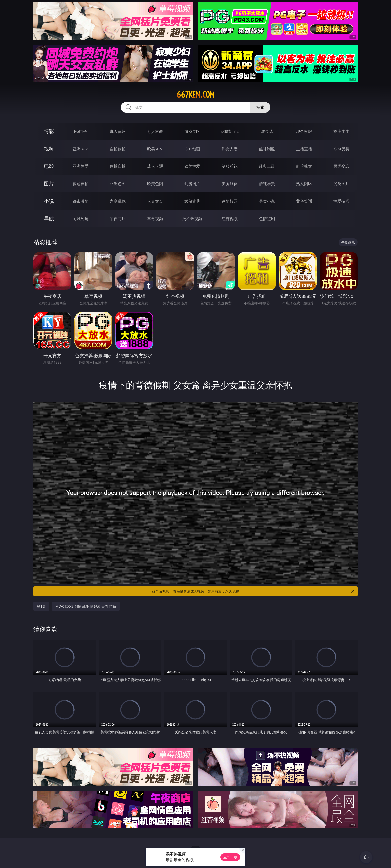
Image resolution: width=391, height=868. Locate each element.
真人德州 (118, 131)
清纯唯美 (267, 184)
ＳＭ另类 (341, 149)
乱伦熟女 (304, 166)
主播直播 (304, 149)
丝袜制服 (267, 149)
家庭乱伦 (118, 201)
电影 (49, 166)
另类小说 (267, 201)
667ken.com (196, 95)
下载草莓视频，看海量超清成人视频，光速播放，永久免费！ (252, 591)
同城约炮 (81, 219)
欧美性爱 (192, 166)
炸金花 (267, 131)
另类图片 (341, 184)
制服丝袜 (230, 166)
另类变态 (341, 166)
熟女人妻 (230, 149)
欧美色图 (155, 184)
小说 (49, 201)
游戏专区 (192, 131)
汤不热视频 (192, 219)
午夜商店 (118, 219)
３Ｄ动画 (192, 149)
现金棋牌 (304, 131)
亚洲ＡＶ (81, 149)
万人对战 (155, 131)
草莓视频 (155, 219)
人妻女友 (155, 201)
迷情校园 (230, 201)
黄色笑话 (304, 201)
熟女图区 (304, 184)
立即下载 (230, 857)
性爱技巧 (341, 201)
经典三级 (267, 166)
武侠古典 (192, 201)
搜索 (260, 107)
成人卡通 (155, 166)
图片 (49, 184)
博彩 (49, 131)
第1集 (41, 606)
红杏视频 (230, 219)
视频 (49, 149)
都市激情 (81, 201)
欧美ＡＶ (155, 149)
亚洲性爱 (81, 166)
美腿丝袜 (230, 184)
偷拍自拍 (118, 166)
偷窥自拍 (81, 184)
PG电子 (80, 131)
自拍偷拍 (118, 149)
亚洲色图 (118, 184)
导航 (49, 218)
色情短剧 (267, 219)
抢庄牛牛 (341, 131)
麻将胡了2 (230, 131)
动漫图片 (192, 184)
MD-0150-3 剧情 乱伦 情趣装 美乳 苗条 (86, 606)
